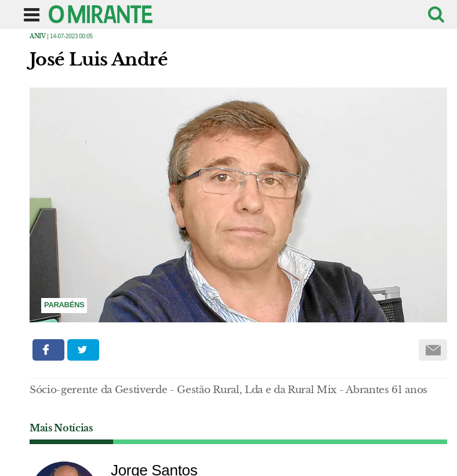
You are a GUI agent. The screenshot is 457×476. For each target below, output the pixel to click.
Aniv (38, 36)
